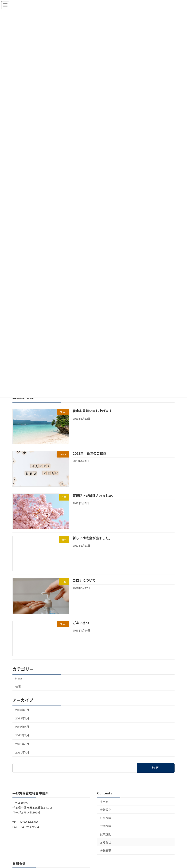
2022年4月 (22, 727)
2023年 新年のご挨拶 (90, 453)
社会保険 (105, 818)
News (19, 678)
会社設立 (105, 810)
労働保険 (105, 826)
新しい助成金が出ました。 (92, 538)
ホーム (104, 802)
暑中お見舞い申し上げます (92, 411)
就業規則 (105, 834)
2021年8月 (22, 744)
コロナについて (84, 580)
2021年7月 (22, 752)
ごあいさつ (81, 623)
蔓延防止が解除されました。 (94, 496)
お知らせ (105, 842)
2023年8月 (22, 710)
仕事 (18, 686)
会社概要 (105, 851)
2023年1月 (22, 718)
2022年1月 (22, 735)
